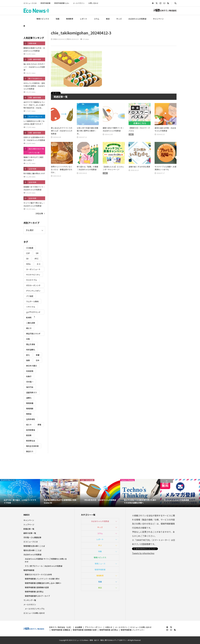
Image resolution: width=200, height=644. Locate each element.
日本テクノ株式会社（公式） (61, 627)
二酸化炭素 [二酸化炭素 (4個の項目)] (31, 323)
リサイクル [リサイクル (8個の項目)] (31, 307)
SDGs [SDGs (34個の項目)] (28, 264)
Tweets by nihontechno (143, 553)
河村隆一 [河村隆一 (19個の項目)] (30, 382)
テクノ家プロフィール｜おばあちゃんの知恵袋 (44, 566)
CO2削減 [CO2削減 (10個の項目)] (30, 248)
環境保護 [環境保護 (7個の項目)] (30, 403)
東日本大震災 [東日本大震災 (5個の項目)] (32, 366)
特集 (100, 551)
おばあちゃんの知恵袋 (137, 19)
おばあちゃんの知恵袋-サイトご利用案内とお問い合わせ (46, 560)
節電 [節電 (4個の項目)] (39, 425)
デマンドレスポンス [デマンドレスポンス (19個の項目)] (33, 291)
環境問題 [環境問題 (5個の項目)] (30, 409)
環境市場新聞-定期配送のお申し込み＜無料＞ (43, 583)
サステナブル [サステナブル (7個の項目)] (32, 280)
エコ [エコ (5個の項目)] (39, 264)
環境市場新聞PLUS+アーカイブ (37, 596)
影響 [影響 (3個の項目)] (38, 355)
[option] (20, 493)
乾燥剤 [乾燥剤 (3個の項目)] (29, 317)
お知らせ (109, 627)
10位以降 (39, 213)
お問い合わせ (93, 3)
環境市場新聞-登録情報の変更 (37, 587)
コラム (97, 19)
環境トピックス (43, 19)
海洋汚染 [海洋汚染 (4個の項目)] (30, 387)
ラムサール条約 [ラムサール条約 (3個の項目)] (32, 301)
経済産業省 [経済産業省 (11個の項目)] (31, 430)
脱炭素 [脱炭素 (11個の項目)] (29, 435)
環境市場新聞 (45, 3)
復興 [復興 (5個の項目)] (28, 360)
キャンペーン (158, 19)
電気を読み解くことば (32, 550)
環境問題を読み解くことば (34, 546)
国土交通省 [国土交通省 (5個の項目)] (31, 344)
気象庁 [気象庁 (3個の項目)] (29, 376)
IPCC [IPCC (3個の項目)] (37, 259)
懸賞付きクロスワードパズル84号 (38, 575)
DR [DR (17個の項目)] (37, 253)
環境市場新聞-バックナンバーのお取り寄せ (42, 579)
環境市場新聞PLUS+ (62, 3)
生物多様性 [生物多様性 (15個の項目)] (31, 419)
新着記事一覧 (29, 529)
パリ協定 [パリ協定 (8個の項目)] (30, 296)
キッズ (119, 19)
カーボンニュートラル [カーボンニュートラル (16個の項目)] (33, 270)
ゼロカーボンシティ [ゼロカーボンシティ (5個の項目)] (33, 286)
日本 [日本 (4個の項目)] (38, 360)
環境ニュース (100, 564)
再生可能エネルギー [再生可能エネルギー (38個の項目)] (33, 334)
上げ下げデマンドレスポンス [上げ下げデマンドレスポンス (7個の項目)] (33, 313)
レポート (84, 19)
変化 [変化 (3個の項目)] (28, 355)
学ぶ (100, 545)
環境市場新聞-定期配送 (61, 630)
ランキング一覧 (30, 600)
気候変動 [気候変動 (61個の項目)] (30, 371)
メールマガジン (79, 3)
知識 (58, 19)
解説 (108, 19)
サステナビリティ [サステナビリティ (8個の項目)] (33, 275)
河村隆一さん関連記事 (32, 537)
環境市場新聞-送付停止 (34, 592)
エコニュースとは (30, 3)
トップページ (29, 525)
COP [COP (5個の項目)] (28, 253)
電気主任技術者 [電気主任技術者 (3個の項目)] (32, 446)
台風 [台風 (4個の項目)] (28, 339)
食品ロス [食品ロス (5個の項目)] (30, 451)
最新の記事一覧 (30, 533)
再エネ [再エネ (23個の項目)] (29, 328)
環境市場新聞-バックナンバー (133, 630)
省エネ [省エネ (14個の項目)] (29, 425)
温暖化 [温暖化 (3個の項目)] (29, 398)
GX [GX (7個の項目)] (27, 259)
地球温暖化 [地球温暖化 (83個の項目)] (31, 350)
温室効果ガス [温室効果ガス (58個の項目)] (32, 392)
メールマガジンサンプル (35, 609)
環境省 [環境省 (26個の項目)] (29, 414)
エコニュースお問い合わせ (34, 613)
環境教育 (70, 19)
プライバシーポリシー (94, 627)
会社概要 (78, 627)
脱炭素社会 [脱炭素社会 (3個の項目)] (31, 441)
